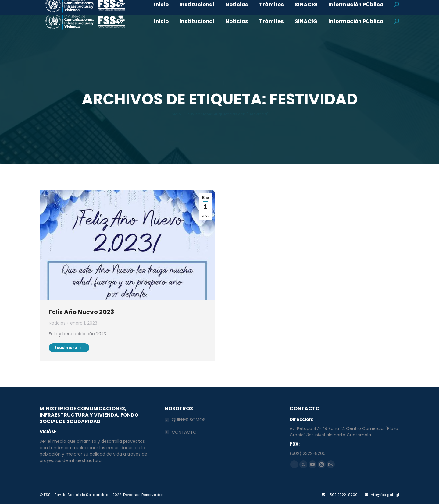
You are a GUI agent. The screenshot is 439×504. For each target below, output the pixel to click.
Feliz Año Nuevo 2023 (81, 312)
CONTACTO (184, 432)
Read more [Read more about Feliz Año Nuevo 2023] (68, 348)
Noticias (57, 323)
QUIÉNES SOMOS (189, 420)
